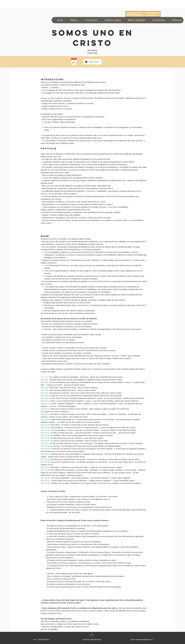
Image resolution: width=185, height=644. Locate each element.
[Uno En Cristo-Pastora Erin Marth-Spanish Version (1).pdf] (74, 62)
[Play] (87, 62)
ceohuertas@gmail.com (144, 640)
